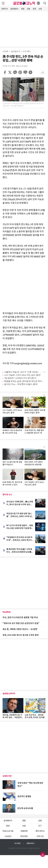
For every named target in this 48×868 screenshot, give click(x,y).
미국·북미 (27, 52)
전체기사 (5, 9)
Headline (7, 612)
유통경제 (24, 831)
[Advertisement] (24, 29)
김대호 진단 (7, 776)
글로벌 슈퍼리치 (9, 694)
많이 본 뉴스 (7, 495)
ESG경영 (24, 836)
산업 (40, 9)
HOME (6, 52)
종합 (23, 9)
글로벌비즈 (14, 9)
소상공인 (8, 836)
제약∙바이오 (40, 831)
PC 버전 (18, 843)
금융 (29, 9)
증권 (34, 9)
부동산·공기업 (8, 831)
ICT (40, 826)
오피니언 (40, 836)
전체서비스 (31, 843)
